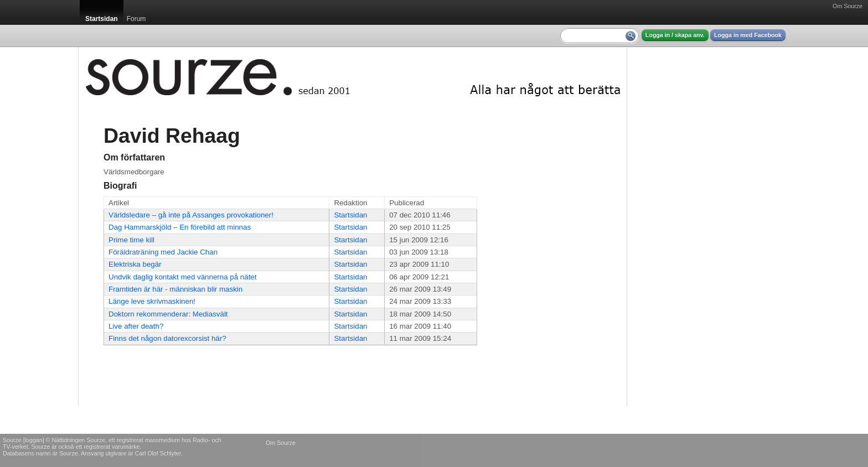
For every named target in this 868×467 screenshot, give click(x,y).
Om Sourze (848, 6)
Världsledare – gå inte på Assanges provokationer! (191, 215)
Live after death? (136, 326)
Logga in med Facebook (748, 35)
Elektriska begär (135, 264)
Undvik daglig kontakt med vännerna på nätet (182, 277)
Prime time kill (131, 240)
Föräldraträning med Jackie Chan (163, 252)
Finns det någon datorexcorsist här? (167, 338)
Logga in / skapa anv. (675, 35)
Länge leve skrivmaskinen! (152, 301)
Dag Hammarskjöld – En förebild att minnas (180, 227)
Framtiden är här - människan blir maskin (175, 289)
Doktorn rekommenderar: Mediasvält (168, 314)
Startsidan (350, 215)
